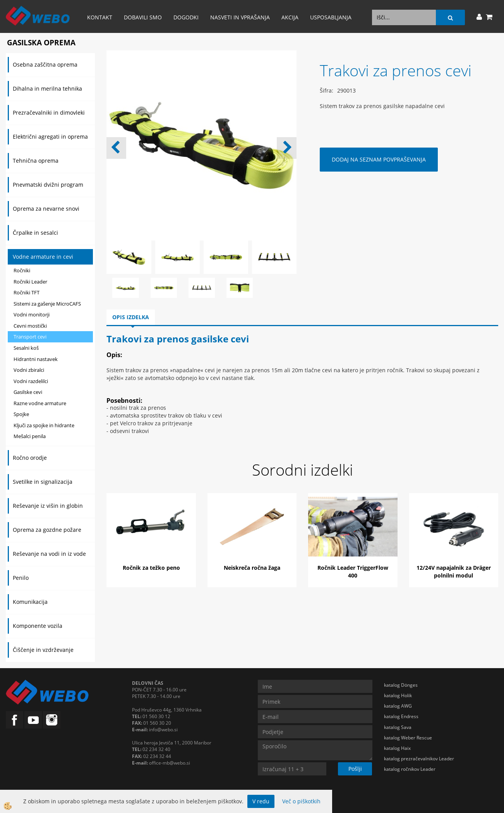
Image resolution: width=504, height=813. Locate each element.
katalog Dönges (401, 685)
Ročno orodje (30, 458)
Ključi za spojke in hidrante (44, 425)
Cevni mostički (30, 326)
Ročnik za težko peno (151, 568)
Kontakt (100, 17)
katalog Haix (397, 748)
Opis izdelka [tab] (131, 317)
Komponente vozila (38, 626)
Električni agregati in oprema (50, 137)
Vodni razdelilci (31, 381)
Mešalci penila (30, 436)
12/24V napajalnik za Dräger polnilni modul (454, 572)
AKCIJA (290, 17)
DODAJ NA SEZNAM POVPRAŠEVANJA (379, 159)
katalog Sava (398, 727)
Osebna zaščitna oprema (45, 64)
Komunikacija (30, 602)
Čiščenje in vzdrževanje (43, 650)
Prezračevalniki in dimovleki (49, 113)
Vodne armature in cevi (43, 257)
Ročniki (22, 270)
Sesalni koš (26, 348)
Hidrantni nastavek (36, 359)
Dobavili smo (143, 17)
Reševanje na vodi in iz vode (49, 554)
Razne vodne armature (40, 403)
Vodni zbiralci (29, 370)
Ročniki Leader (30, 282)
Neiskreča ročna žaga (252, 568)
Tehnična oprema (36, 161)
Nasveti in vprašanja (240, 17)
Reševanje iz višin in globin (48, 506)
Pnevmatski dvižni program (48, 185)
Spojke (21, 414)
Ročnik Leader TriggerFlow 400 (353, 572)
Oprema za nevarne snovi (46, 209)
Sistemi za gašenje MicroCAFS (47, 304)
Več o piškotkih (301, 801)
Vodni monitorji (32, 315)
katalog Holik (398, 695)
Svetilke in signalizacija (43, 482)
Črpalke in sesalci (35, 233)
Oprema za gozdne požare (47, 530)
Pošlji (355, 769)
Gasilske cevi (28, 392)
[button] (287, 148)
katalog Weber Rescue (408, 738)
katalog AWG (398, 706)
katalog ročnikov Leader (410, 769)
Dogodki (186, 17)
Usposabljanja (331, 17)
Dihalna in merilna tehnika (47, 89)
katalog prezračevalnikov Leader (419, 759)
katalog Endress (401, 716)
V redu (261, 801)
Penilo (21, 578)
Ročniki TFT (27, 292)
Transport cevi (30, 337)
